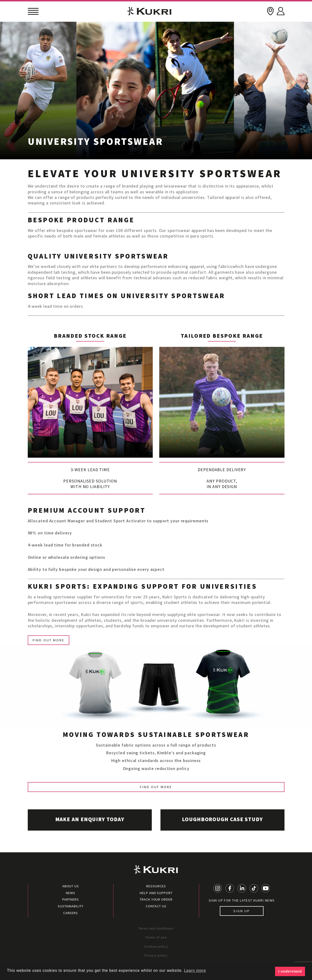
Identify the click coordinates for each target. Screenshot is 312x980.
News (71, 893)
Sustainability (71, 906)
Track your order (156, 899)
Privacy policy (156, 955)
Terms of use (156, 937)
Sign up (242, 911)
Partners (71, 899)
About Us (71, 886)
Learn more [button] (195, 970)
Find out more (156, 787)
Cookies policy (156, 946)
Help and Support (156, 893)
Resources (156, 886)
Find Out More (49, 640)
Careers (70, 913)
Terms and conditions (156, 928)
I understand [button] (290, 971)
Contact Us (156, 906)
